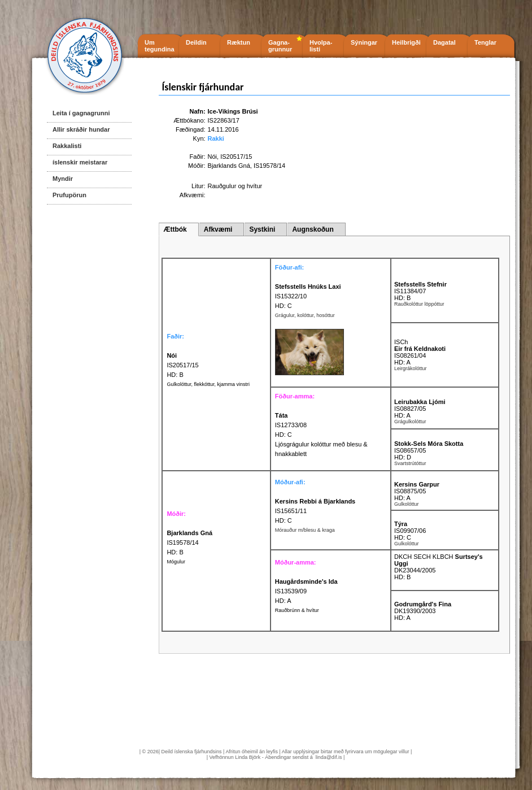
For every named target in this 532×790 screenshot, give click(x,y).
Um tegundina (160, 46)
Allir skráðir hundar (81, 129)
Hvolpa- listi (321, 46)
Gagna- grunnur (280, 46)
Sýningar (364, 42)
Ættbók (175, 229)
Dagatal (444, 42)
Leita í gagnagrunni (81, 113)
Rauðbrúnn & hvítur (297, 610)
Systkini (262, 229)
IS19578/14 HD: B (189, 542)
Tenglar (485, 42)
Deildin (196, 42)
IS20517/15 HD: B (182, 365)
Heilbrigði (406, 42)
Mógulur (176, 562)
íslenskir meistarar (80, 162)
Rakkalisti (67, 146)
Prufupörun (69, 195)
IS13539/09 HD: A (306, 591)
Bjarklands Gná (229, 166)
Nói (213, 157)
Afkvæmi (218, 229)
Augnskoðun (313, 229)
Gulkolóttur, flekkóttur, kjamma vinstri (208, 384)
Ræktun (239, 42)
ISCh (401, 342)
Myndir (63, 179)
